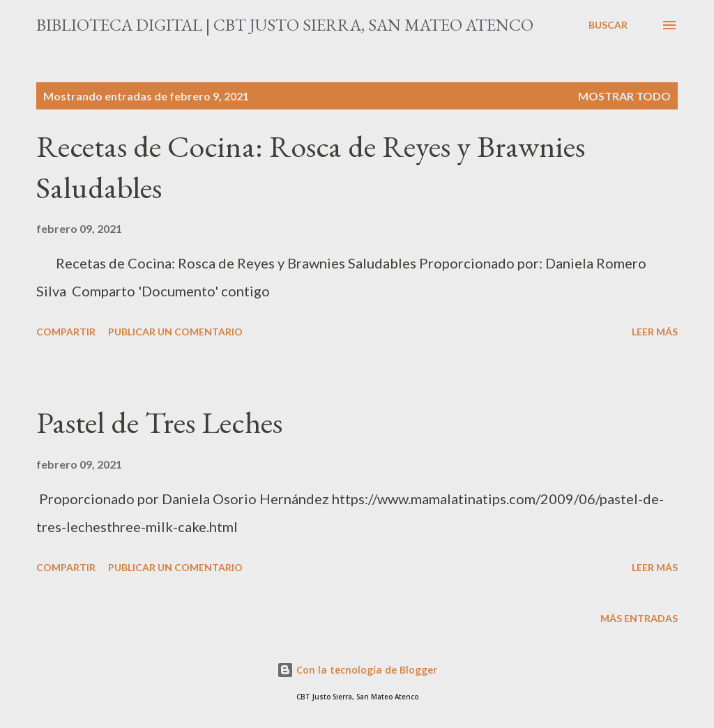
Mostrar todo (624, 96)
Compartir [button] (66, 332)
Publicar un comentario (175, 332)
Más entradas (639, 618)
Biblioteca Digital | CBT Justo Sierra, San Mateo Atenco (285, 25)
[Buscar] (608, 25)
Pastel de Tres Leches (159, 422)
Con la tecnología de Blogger (357, 670)
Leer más (655, 332)
